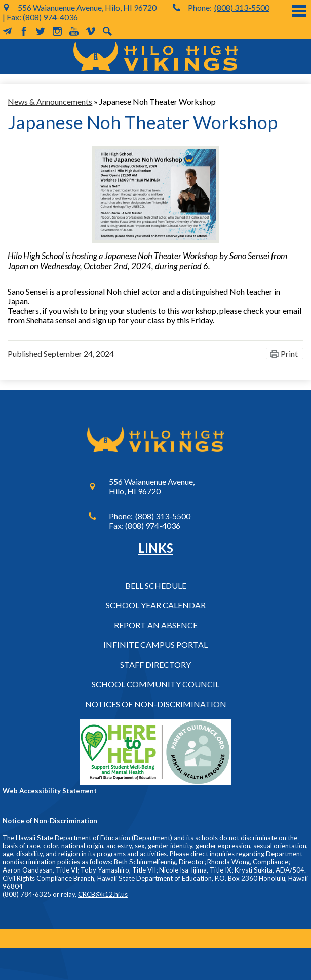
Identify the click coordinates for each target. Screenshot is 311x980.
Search (107, 31)
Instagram (57, 31)
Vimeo (91, 31)
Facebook (24, 31)
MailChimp (7, 31)
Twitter (41, 31)
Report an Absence (156, 625)
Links (156, 548)
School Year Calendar (156, 605)
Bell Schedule (156, 585)
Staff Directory (155, 664)
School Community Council (155, 684)
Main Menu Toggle (299, 11)
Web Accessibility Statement (50, 791)
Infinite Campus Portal (155, 645)
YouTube (74, 31)
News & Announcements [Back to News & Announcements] (50, 102)
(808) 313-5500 (242, 7)
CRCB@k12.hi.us (103, 894)
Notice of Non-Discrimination (50, 821)
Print (289, 354)
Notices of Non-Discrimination (156, 704)
